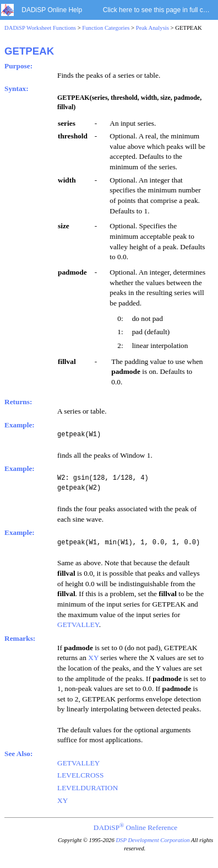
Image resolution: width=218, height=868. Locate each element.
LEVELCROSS (80, 775)
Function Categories (106, 28)
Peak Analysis (152, 28)
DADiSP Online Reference (135, 827)
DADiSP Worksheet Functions (40, 28)
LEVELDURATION (88, 788)
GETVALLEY (78, 625)
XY (93, 658)
